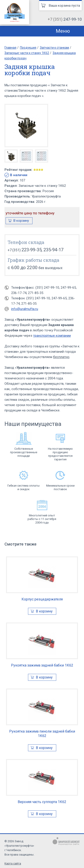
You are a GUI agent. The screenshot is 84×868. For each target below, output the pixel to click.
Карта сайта (13, 863)
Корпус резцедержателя (42, 599)
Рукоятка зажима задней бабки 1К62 (42, 665)
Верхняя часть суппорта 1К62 (42, 802)
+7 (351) (65, 19)
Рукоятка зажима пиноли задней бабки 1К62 (42, 734)
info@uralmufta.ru (25, 309)
